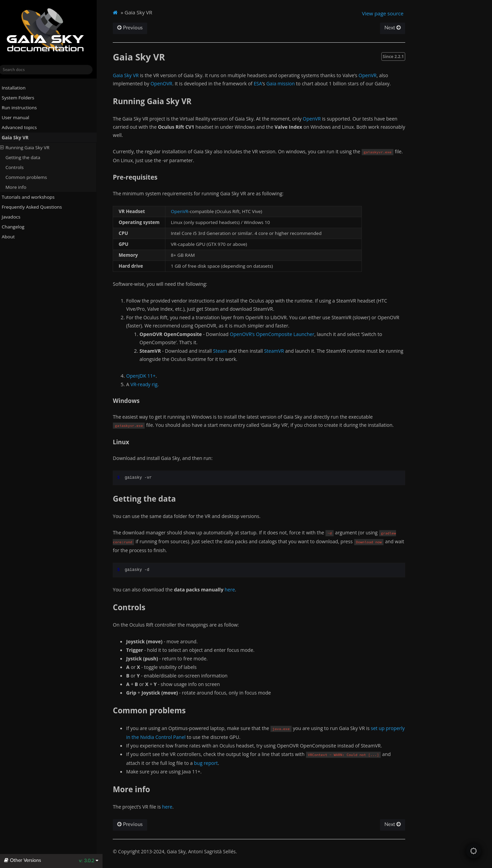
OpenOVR (168, 83)
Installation (17, 88)
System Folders (21, 98)
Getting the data (29, 157)
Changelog (19, 226)
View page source (388, 13)
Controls (20, 167)
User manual (19, 117)
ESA (264, 83)
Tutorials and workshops (31, 197)
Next (398, 28)
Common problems (32, 177)
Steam (226, 351)
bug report (212, 763)
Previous (136, 28)
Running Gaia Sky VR (31, 148)
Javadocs (17, 217)
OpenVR (374, 75)
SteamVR (280, 351)
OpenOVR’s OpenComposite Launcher (278, 334)
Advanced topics (22, 127)
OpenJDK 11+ (147, 376)
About (11, 236)
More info (22, 187)
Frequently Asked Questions (35, 207)
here (236, 590)
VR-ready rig (150, 384)
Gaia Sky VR (18, 137)
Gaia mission (287, 83)
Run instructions (22, 108)
